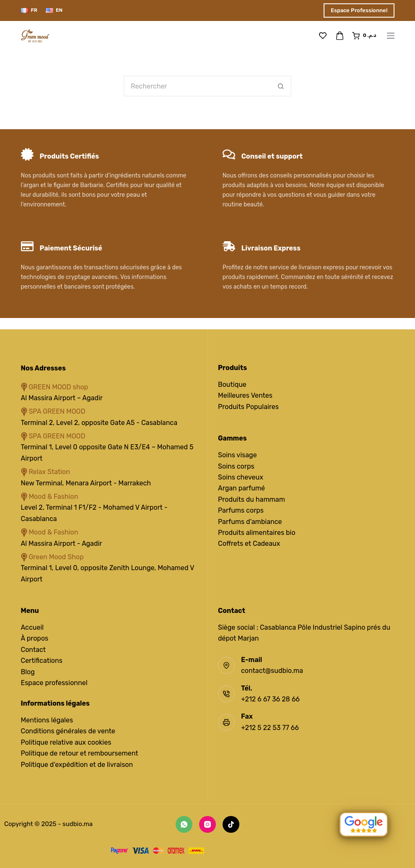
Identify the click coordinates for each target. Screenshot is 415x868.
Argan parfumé (241, 488)
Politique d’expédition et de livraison (77, 765)
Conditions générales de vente (68, 731)
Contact (34, 650)
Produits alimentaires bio (257, 533)
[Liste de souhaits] (323, 36)
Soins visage (237, 455)
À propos (35, 638)
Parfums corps (241, 510)
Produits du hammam (252, 499)
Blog (28, 672)
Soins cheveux (241, 477)
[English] (54, 10)
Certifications (42, 661)
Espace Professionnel (359, 10)
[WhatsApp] (184, 824)
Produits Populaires (248, 407)
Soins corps (236, 466)
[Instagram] (207, 824)
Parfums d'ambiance (250, 522)
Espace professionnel (54, 683)
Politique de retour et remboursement (80, 753)
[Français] (29, 10)
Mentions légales (47, 720)
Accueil (32, 627)
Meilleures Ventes (245, 395)
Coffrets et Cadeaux (249, 543)
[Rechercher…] (197, 86)
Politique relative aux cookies (66, 742)
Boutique (232, 384)
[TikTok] (231, 824)
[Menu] (391, 36)
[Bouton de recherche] (281, 86)
